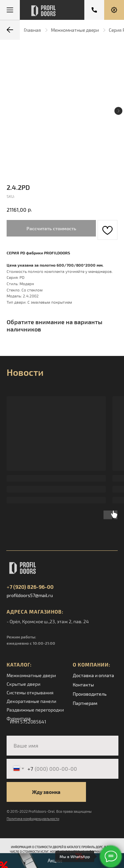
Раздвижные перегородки (35, 710)
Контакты (83, 685)
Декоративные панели (31, 701)
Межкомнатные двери (75, 30)
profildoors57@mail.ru (30, 595)
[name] (62, 746)
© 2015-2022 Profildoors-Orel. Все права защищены (49, 811)
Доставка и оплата (93, 675)
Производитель (90, 694)
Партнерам (85, 703)
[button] (114, 10)
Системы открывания (30, 693)
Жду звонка (46, 792)
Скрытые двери (23, 684)
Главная (32, 30)
